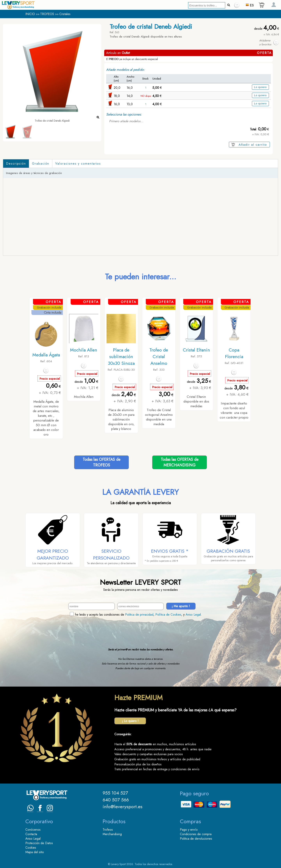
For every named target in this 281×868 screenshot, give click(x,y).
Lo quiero (260, 87)
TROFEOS (47, 14)
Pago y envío (189, 830)
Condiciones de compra (196, 834)
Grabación (41, 164)
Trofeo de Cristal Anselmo (159, 357)
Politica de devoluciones (196, 839)
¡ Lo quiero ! (130, 721)
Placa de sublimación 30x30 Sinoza (121, 357)
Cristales (65, 14)
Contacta (31, 834)
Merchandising (112, 834)
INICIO (30, 14)
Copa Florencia (234, 353)
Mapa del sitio (35, 852)
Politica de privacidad (139, 615)
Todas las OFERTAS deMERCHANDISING (180, 462)
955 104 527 (115, 793)
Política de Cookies (168, 615)
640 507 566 (116, 800)
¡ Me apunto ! (181, 606)
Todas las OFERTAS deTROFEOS (102, 462)
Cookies (31, 848)
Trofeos (108, 830)
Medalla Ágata (46, 355)
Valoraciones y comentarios (78, 164)
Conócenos (33, 830)
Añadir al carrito (253, 145)
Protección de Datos (39, 843)
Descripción (16, 164)
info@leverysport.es (123, 807)
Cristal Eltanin (196, 350)
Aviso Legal (193, 615)
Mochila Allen (84, 350)
